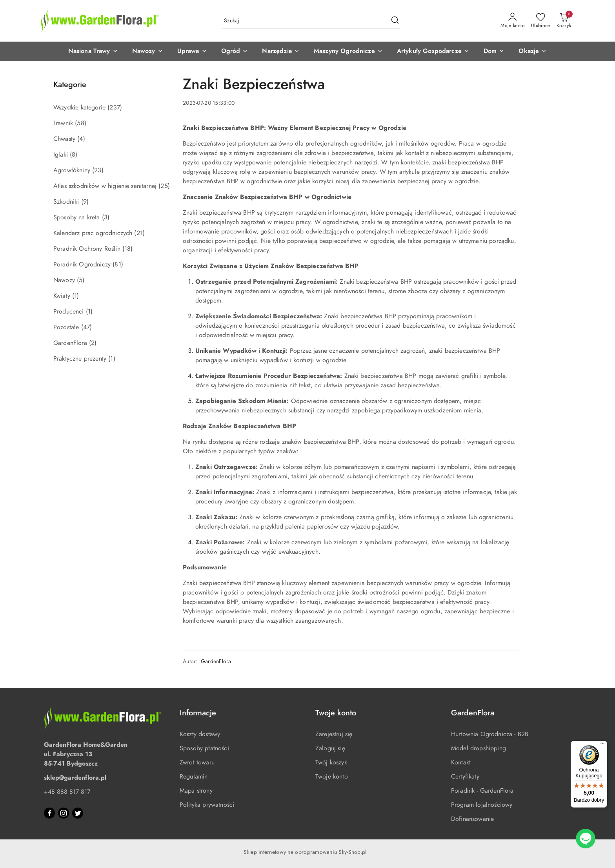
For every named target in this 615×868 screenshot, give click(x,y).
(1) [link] (76, 296)
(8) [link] (74, 155)
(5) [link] (81, 280)
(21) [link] (139, 233)
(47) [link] (87, 327)
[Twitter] (78, 813)
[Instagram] (64, 813)
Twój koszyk (331, 762)
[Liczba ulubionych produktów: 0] (541, 21)
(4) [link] (81, 139)
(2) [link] (93, 343)
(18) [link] (128, 249)
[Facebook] (49, 813)
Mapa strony (196, 791)
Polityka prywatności (207, 805)
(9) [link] (85, 202)
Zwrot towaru (197, 762)
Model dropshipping (479, 748)
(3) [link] (106, 217)
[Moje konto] (513, 21)
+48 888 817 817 (67, 792)
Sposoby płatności (204, 748)
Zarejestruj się (334, 734)
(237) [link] (115, 108)
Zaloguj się (330, 748)
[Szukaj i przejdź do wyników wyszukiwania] (395, 21)
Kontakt (461, 762)
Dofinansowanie (472, 819)
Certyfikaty (465, 777)
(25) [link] (164, 186)
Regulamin (194, 777)
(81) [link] (118, 264)
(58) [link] (81, 123)
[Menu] (602, 746)
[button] (93, 51)
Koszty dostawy (200, 734)
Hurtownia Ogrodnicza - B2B (490, 734)
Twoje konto (332, 777)
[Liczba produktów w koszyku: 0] (564, 21)
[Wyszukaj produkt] (311, 21)
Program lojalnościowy (482, 805)
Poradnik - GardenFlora (482, 791)
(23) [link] (98, 170)
